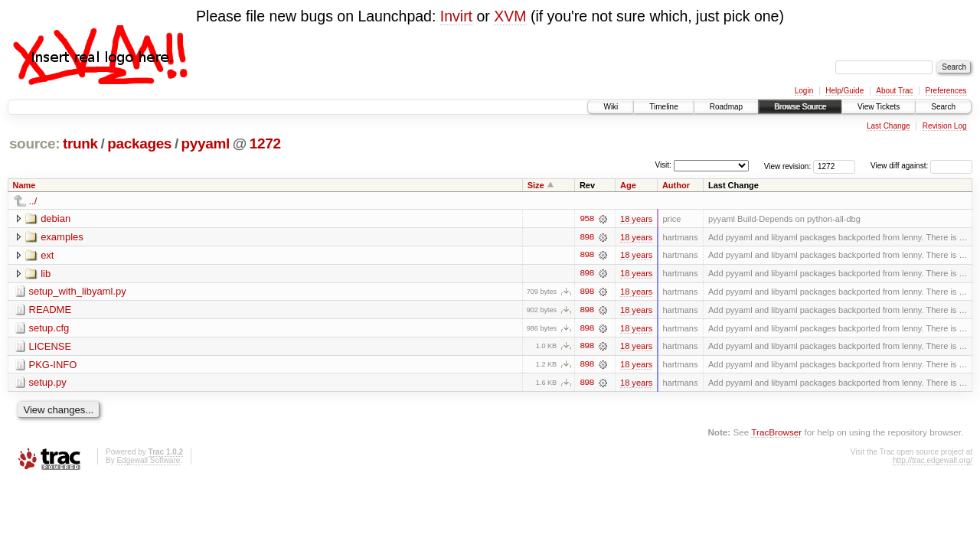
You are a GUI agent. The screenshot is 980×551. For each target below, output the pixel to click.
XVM (510, 16)
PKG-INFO (53, 365)
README (51, 310)
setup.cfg (49, 329)
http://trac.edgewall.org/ (933, 462)
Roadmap (726, 107)
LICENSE (51, 347)
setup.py (48, 384)
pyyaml (206, 143)
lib (46, 274)
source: (34, 143)
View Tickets (879, 107)
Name (24, 185)
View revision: (788, 166)
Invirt (456, 16)
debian (56, 218)
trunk (80, 143)
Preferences (946, 91)
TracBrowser (776, 434)
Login (804, 91)
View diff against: (921, 166)
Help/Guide (844, 91)
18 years (636, 219)
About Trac (894, 91)
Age (628, 185)
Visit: (663, 165)
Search (943, 107)
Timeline (663, 107)
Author (676, 185)
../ (33, 201)
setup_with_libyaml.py (78, 292)
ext (47, 255)
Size (536, 185)
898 (586, 237)
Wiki (611, 107)
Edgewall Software (148, 462)
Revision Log (945, 126)
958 (586, 219)
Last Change (889, 126)
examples (62, 237)
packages (139, 143)
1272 (265, 143)
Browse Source (800, 107)
